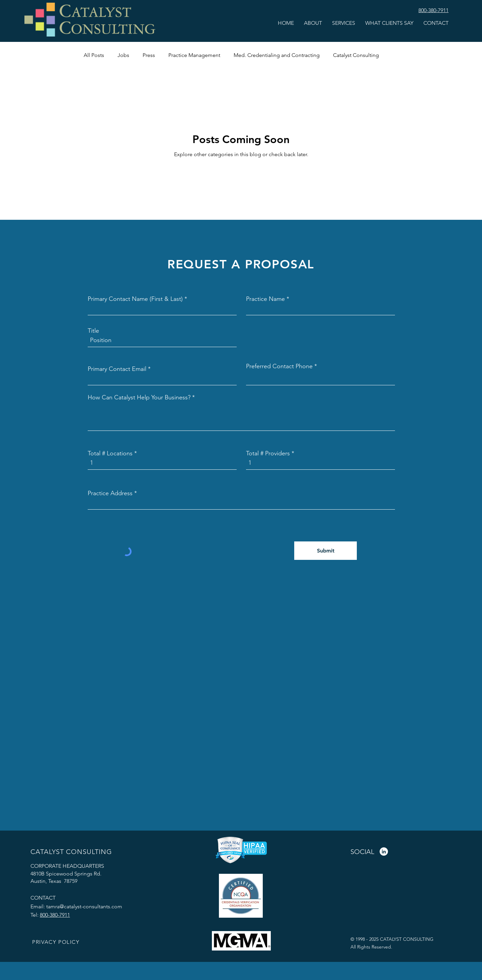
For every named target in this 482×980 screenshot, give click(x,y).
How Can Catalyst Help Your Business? (139, 397)
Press (149, 55)
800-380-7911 (55, 915)
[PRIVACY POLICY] (57, 942)
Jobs (123, 55)
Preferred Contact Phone (279, 366)
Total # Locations (110, 453)
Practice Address (110, 493)
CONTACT (43, 898)
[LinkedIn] (384, 852)
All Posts (94, 55)
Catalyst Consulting (356, 55)
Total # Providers (268, 453)
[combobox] (241, 503)
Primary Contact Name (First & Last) (135, 299)
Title (93, 331)
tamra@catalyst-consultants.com (84, 906)
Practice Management (194, 55)
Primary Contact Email (117, 369)
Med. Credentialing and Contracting (277, 55)
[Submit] (326, 551)
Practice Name (265, 299)
